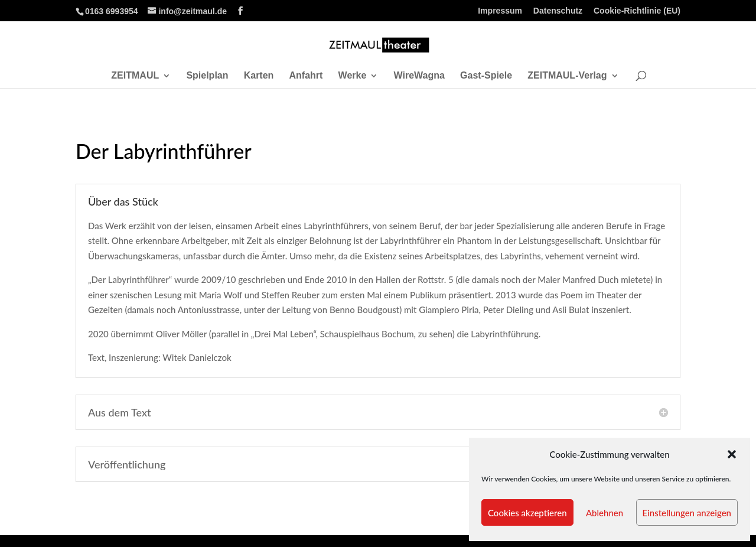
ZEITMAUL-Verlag (567, 76)
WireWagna (419, 76)
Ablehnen (605, 513)
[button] (732, 454)
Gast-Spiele (486, 76)
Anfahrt (306, 76)
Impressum (500, 11)
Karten (259, 76)
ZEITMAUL (135, 76)
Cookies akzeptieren (527, 513)
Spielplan (207, 76)
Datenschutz (558, 11)
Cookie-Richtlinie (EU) (637, 11)
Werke (353, 76)
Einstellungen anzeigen (687, 513)
